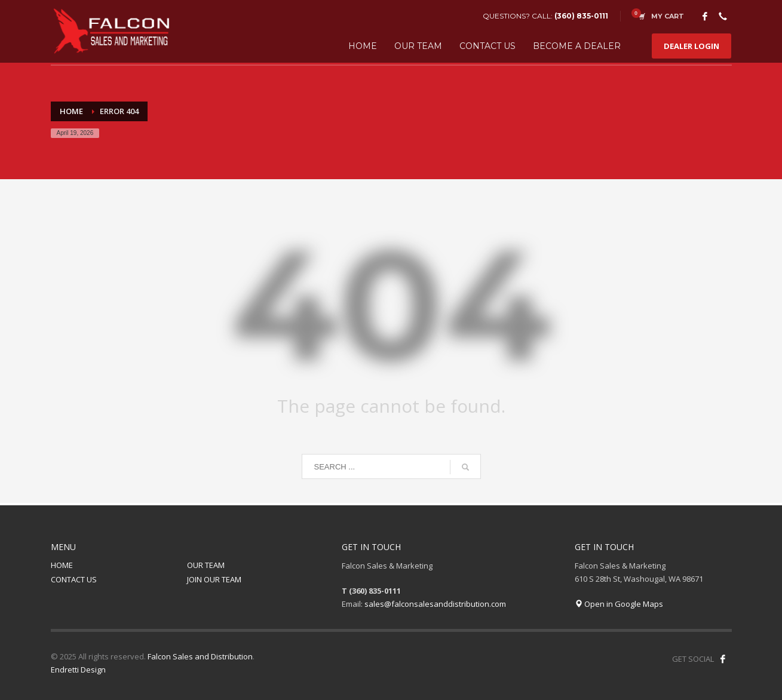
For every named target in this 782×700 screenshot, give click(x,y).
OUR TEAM (206, 565)
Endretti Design (78, 670)
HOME (62, 565)
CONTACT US (74, 579)
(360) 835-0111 (581, 16)
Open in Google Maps (619, 604)
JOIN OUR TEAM (214, 579)
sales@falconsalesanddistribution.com (435, 604)
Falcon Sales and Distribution (200, 656)
